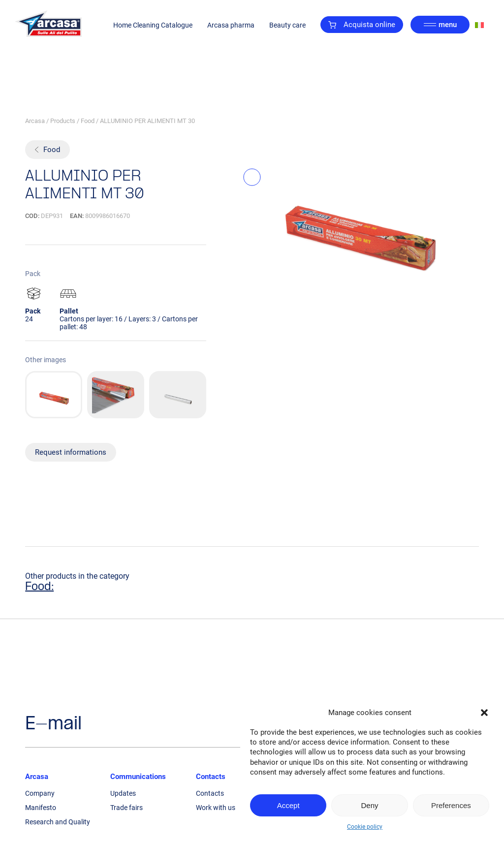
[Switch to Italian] (479, 25)
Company (40, 793)
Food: (39, 587)
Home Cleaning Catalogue (153, 25)
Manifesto (41, 808)
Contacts (211, 777)
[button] (484, 713)
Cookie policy (365, 827)
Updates (123, 793)
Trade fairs (126, 808)
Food (88, 121)
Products (63, 121)
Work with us (216, 808)
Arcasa (35, 121)
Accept (288, 805)
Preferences (451, 805)
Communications (138, 777)
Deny (369, 805)
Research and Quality (58, 822)
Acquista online (362, 25)
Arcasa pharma (231, 25)
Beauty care (287, 25)
